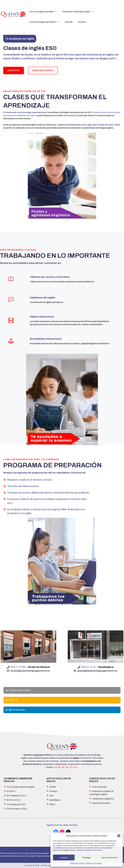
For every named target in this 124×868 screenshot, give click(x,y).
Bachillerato (55, 800)
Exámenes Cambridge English (79, 12)
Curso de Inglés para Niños (45, 12)
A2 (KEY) (11, 791)
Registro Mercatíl (44, 856)
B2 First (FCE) (13, 800)
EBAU (52, 804)
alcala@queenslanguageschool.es (30, 671)
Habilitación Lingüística (103, 799)
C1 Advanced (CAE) (16, 804)
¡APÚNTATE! (14, 70)
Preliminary (17, 710)
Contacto (82, 22)
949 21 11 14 (89, 667)
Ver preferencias (109, 858)
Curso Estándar (99, 787)
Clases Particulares (101, 803)
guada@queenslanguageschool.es (98, 671)
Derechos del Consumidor (24, 856)
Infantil (52, 787)
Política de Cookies (77, 863)
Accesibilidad (6, 856)
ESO (52, 796)
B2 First (13, 700)
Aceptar (64, 858)
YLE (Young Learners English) (20, 787)
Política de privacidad (94, 863)
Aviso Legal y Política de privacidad (33, 853)
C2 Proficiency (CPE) (17, 809)
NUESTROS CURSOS (43, 70)
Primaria (53, 791)
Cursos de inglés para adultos (46, 22)
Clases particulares (20, 690)
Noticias (69, 22)
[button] (119, 836)
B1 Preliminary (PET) (16, 796)
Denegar (87, 858)
